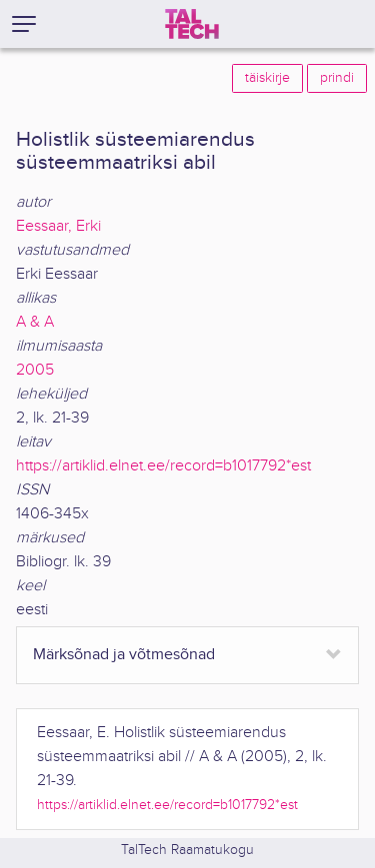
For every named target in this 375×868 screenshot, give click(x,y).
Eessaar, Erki (58, 226)
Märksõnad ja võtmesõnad (124, 655)
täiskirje (267, 78)
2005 (35, 370)
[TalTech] (192, 24)
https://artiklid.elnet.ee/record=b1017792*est (163, 466)
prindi (337, 78)
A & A (35, 322)
